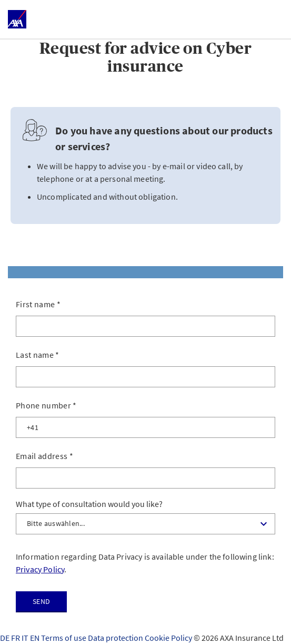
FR (16, 638)
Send (41, 601)
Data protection (116, 638)
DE (6, 638)
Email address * (44, 456)
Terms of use (64, 638)
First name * (38, 304)
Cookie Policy (169, 638)
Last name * (38, 355)
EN (36, 638)
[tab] (145, 272)
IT (26, 638)
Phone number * (46, 405)
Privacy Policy (40, 569)
